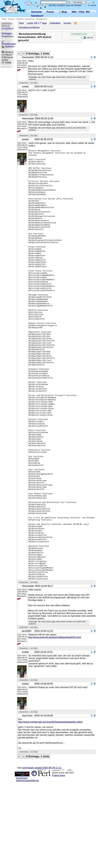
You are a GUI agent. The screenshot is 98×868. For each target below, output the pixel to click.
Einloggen (7, 34)
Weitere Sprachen (25, 19)
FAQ (82, 12)
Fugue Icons (59, 861)
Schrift (92, 5)
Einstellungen (9, 43)
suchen (67, 23)
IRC (88, 12)
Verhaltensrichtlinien (29, 28)
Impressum (22, 864)
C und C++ (42, 19)
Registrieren (8, 36)
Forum (50, 12)
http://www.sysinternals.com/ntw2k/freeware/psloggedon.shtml (50, 808)
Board (11, 19)
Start (4, 19)
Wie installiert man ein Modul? (65, 5)
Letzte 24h (32, 23)
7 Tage (43, 23)
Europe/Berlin (8, 28)
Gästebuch (37, 16)
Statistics (8, 47)
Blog (63, 12)
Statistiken (55, 23)
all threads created (42, 854)
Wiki (74, 12)
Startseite (36, 12)
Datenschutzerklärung (27, 867)
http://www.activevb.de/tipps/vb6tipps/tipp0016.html (54, 723)
